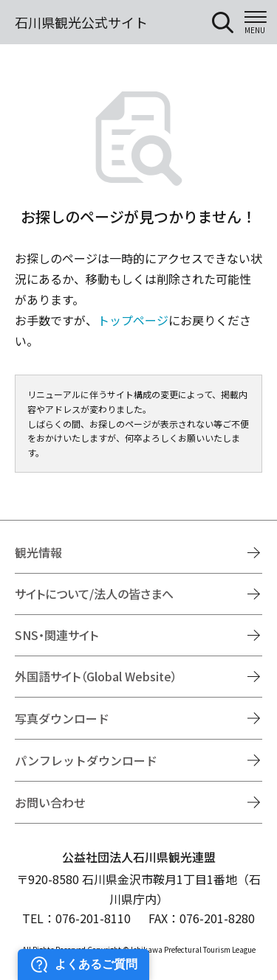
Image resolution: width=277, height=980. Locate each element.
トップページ (133, 320)
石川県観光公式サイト (81, 22)
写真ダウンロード (62, 718)
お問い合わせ (50, 802)
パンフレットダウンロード (86, 760)
